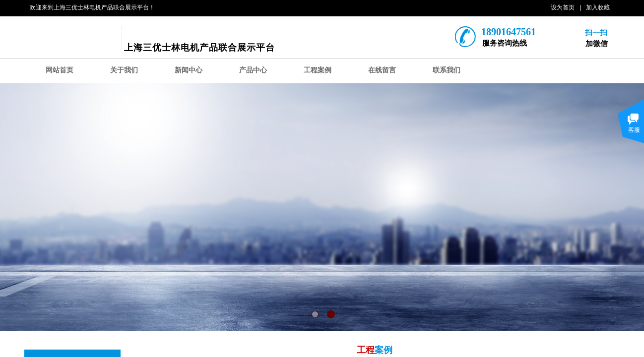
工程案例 (318, 70)
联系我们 (447, 70)
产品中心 (253, 70)
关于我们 (124, 70)
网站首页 (60, 70)
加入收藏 (598, 7)
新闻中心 (189, 70)
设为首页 (563, 7)
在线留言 (382, 70)
